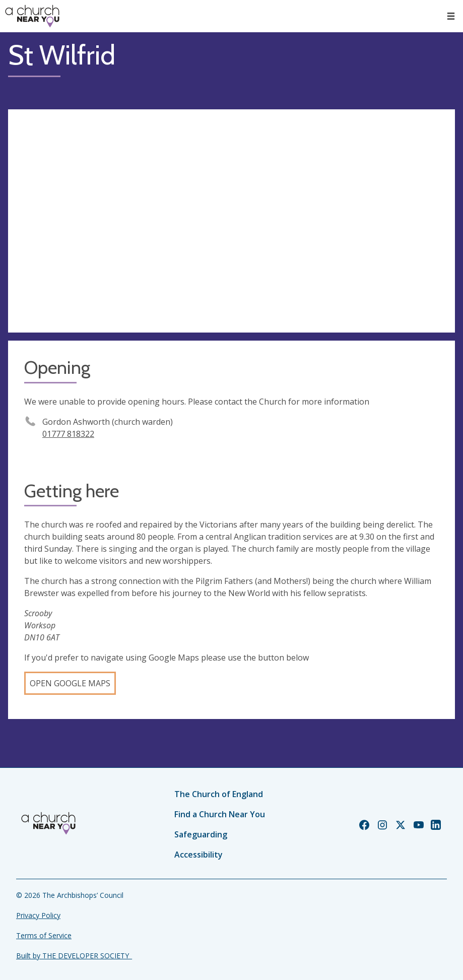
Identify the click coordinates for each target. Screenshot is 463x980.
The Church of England (219, 794)
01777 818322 (68, 434)
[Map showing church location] (231, 221)
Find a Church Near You (220, 814)
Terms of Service (44, 935)
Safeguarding (201, 834)
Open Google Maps (70, 683)
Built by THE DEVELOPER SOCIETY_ (74, 956)
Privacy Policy (38, 915)
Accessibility (199, 855)
